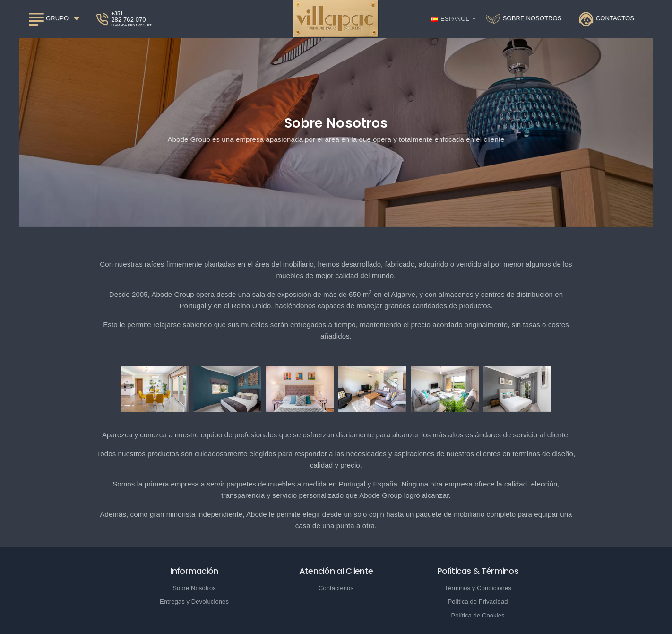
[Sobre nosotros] (524, 19)
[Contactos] (607, 19)
